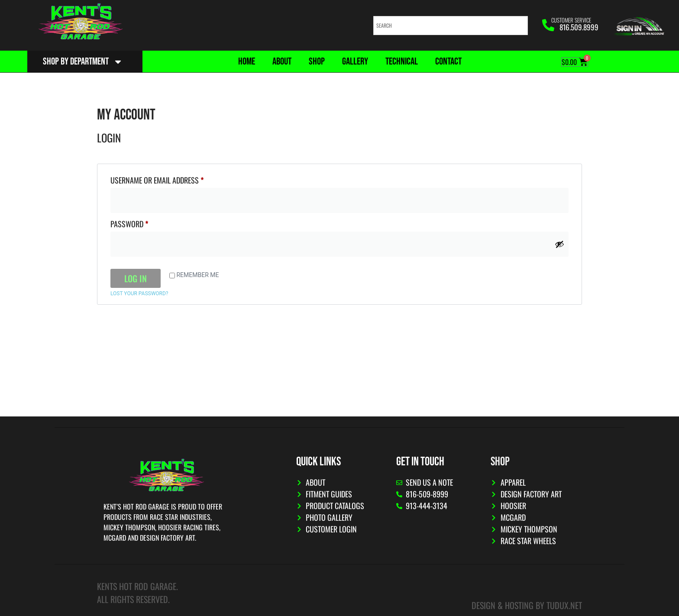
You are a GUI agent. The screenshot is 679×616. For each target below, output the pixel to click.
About (282, 61)
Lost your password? (139, 293)
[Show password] (559, 244)
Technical (402, 61)
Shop (317, 61)
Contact (448, 61)
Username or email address (171, 179)
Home (247, 61)
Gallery (355, 61)
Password (143, 223)
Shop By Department (83, 62)
